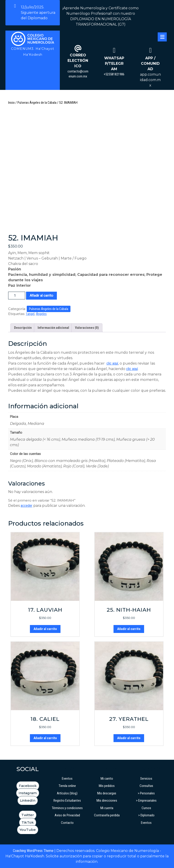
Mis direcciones (107, 801)
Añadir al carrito (41, 296)
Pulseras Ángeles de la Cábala (37, 103)
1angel (30, 314)
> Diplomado (146, 815)
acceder (27, 506)
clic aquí (112, 363)
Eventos (67, 779)
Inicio (11, 103)
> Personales (146, 793)
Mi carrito (107, 779)
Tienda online (67, 786)
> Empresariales (146, 801)
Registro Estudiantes (67, 801)
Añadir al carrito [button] (45, 629)
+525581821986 (114, 74)
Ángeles (41, 314)
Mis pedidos (107, 786)
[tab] (162, 37)
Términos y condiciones (67, 808)
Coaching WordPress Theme (33, 851)
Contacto (67, 823)
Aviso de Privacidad (67, 815)
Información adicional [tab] (53, 328)
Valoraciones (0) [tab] (87, 328)
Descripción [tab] (23, 328)
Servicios (146, 779)
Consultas (146, 786)
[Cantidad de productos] (17, 296)
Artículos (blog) (67, 793)
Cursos (146, 808)
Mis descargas (107, 793)
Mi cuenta (107, 808)
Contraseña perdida (107, 815)
